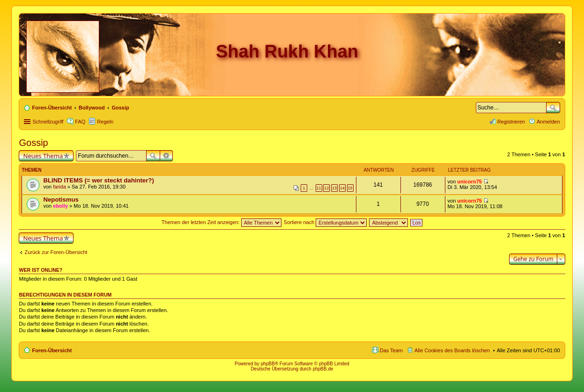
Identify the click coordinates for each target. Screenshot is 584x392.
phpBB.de (323, 369)
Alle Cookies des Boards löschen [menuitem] (452, 350)
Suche (553, 108)
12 (326, 188)
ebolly (60, 206)
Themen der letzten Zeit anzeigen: (222, 222)
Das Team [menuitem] (391, 350)
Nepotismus (61, 200)
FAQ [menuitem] (80, 122)
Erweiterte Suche (166, 156)
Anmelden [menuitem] (548, 122)
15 (350, 188)
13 (334, 188)
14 (342, 188)
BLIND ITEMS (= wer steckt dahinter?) (98, 180)
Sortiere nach (325, 222)
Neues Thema (43, 156)
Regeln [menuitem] (105, 122)
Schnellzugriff (48, 122)
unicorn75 (469, 181)
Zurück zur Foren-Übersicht (56, 252)
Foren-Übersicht (52, 350)
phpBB (268, 364)
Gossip (33, 143)
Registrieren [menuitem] (511, 122)
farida (59, 187)
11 (319, 188)
